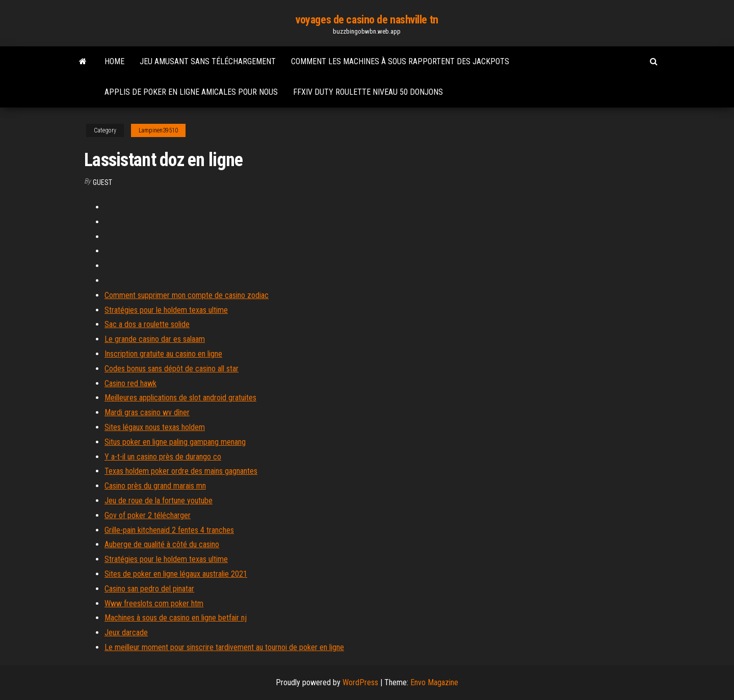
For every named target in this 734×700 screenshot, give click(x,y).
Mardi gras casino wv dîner (147, 412)
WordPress (360, 682)
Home (114, 61)
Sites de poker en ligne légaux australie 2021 (176, 574)
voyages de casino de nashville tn (367, 20)
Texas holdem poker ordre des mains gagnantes (181, 471)
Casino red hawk (130, 383)
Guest (102, 182)
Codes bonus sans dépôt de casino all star (172, 369)
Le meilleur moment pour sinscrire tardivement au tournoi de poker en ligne (224, 647)
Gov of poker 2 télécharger (148, 515)
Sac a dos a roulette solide (147, 324)
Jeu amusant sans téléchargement (208, 61)
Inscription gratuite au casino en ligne (163, 354)
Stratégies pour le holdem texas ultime (166, 310)
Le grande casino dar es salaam (155, 339)
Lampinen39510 (158, 130)
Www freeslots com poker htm (154, 603)
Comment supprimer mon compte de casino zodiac (187, 295)
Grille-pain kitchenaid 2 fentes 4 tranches (169, 530)
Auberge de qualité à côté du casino (162, 544)
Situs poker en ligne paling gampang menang (175, 442)
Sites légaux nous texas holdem (155, 427)
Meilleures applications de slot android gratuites (180, 398)
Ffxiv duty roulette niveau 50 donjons (368, 92)
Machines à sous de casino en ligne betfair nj (176, 618)
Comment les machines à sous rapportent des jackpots (400, 61)
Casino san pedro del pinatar (149, 589)
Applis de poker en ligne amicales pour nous (191, 92)
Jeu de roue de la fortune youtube (159, 501)
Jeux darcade (126, 632)
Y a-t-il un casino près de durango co (163, 457)
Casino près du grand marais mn (155, 486)
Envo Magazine (434, 682)
